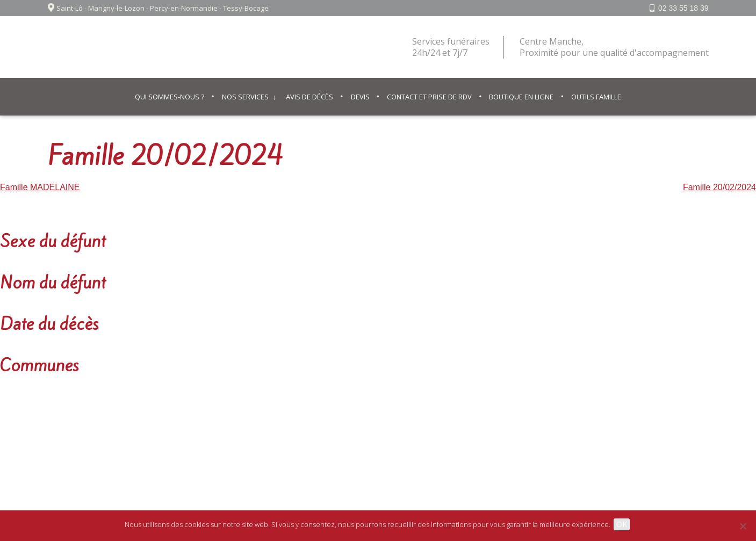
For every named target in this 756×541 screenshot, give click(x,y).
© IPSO (433, 437)
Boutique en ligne (521, 97)
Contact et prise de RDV (429, 97)
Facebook (679, 437)
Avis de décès (309, 97)
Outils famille (596, 97)
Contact (396, 437)
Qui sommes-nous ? (170, 97)
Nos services (245, 97)
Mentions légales (341, 437)
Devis (360, 97)
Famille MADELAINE (40, 187)
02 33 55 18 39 (683, 8)
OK (624, 524)
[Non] (743, 526)
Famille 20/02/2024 (719, 187)
